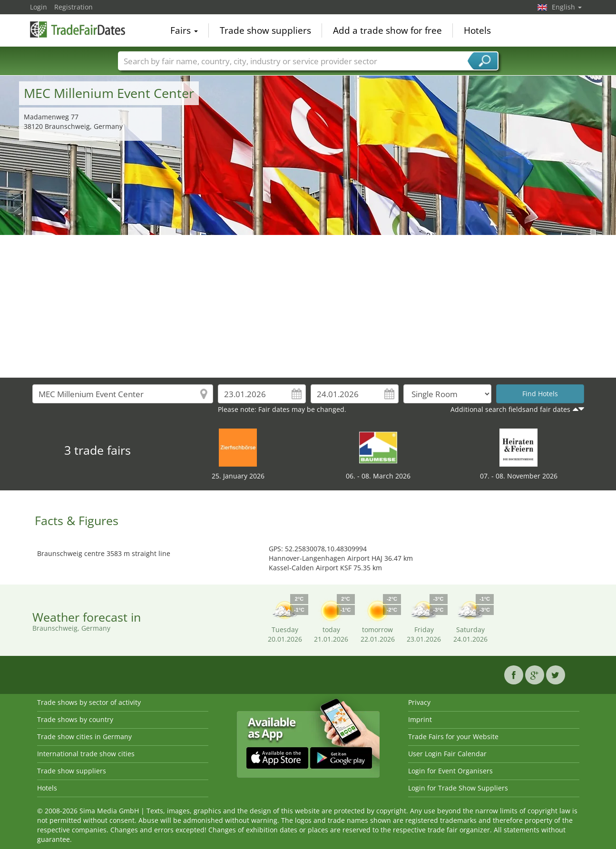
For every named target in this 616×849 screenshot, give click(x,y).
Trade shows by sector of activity (89, 702)
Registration (73, 7)
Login (39, 7)
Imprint (420, 719)
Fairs (184, 30)
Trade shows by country (75, 719)
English (567, 7)
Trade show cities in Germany (84, 737)
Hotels (477, 30)
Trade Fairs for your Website (453, 737)
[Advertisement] (308, 306)
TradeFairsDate (78, 29)
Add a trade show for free (387, 30)
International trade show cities (86, 754)
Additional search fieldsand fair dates (510, 409)
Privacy (419, 702)
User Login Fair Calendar (447, 754)
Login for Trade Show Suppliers (458, 788)
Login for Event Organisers (450, 771)
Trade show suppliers (265, 30)
